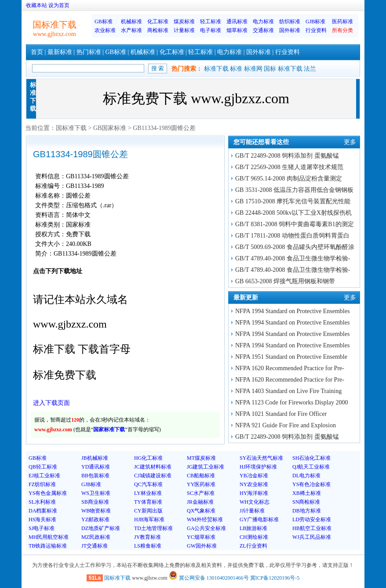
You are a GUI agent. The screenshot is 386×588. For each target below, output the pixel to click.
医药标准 (342, 22)
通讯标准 (237, 22)
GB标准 (104, 22)
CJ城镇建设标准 (153, 476)
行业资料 (316, 30)
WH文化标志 (255, 502)
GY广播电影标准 (259, 519)
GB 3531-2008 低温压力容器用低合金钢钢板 (294, 190)
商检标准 (158, 30)
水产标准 (131, 30)
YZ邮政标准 (95, 519)
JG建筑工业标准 (206, 467)
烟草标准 (237, 30)
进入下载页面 (51, 403)
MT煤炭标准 (201, 458)
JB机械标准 (95, 458)
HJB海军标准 (149, 519)
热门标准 (89, 52)
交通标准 (263, 30)
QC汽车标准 (148, 484)
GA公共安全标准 (206, 528)
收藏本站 (36, 5)
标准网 (253, 69)
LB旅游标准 (253, 528)
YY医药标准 (201, 484)
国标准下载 (71, 128)
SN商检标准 (306, 502)
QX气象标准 (201, 511)
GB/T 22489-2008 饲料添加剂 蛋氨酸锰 (287, 156)
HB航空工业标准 (312, 528)
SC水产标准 (201, 493)
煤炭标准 (184, 22)
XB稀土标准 (307, 493)
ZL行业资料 (253, 546)
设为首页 (59, 5)
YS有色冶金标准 (311, 484)
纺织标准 (290, 22)
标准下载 (216, 69)
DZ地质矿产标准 (101, 528)
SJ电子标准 (42, 528)
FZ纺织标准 (42, 484)
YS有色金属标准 (48, 493)
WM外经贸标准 (205, 519)
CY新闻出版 (148, 511)
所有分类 (342, 30)
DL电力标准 (306, 476)
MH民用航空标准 (49, 537)
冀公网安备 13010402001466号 (209, 578)
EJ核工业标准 (44, 476)
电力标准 (263, 22)
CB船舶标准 (201, 476)
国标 (270, 69)
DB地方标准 (307, 511)
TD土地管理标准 (153, 528)
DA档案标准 (43, 511)
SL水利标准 (42, 502)
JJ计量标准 (252, 511)
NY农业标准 (254, 484)
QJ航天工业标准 (311, 467)
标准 (236, 69)
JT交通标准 (95, 546)
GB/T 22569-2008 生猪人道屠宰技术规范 (289, 167)
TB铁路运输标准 (48, 546)
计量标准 (184, 30)
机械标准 (131, 22)
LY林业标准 (148, 493)
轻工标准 (211, 22)
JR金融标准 (200, 502)
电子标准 (211, 30)
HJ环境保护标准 (258, 467)
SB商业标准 (95, 502)
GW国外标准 (202, 546)
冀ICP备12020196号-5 (275, 578)
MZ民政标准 (96, 537)
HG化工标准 (148, 458)
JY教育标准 (147, 537)
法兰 (310, 69)
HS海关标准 (42, 519)
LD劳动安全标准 (312, 519)
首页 (37, 52)
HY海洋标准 (254, 493)
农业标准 (105, 30)
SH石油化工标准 (311, 458)
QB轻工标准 (43, 467)
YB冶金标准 (254, 476)
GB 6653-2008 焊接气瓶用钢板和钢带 (285, 281)
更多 (350, 142)
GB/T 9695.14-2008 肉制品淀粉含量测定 (289, 179)
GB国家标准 (110, 128)
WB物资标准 (96, 511)
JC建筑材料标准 (153, 467)
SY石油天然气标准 (261, 458)
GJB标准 (315, 22)
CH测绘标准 (254, 537)
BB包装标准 (95, 476)
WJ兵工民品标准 (312, 537)
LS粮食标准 (148, 546)
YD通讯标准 (96, 467)
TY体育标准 (148, 502)
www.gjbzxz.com (55, 34)
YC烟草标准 (201, 537)
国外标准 (290, 30)
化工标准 (158, 22)
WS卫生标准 (96, 493)
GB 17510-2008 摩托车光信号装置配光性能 (293, 201)
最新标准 (60, 52)
